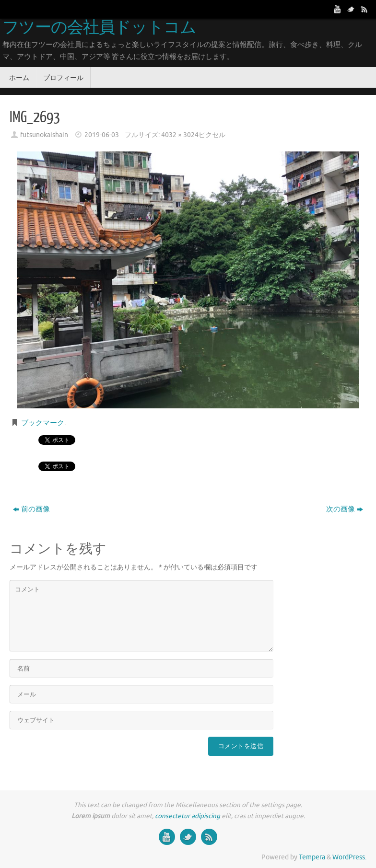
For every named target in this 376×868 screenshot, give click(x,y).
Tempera (312, 857)
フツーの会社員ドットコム (99, 28)
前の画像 (31, 509)
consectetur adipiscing (188, 816)
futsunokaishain (44, 135)
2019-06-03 (102, 135)
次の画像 (345, 509)
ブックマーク (43, 423)
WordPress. (349, 857)
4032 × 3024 (180, 135)
